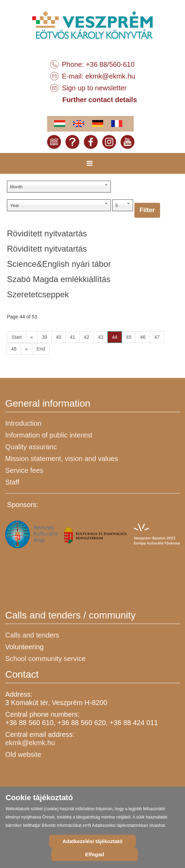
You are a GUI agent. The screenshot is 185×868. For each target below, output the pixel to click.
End (41, 349)
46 (143, 337)
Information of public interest (49, 435)
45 (129, 337)
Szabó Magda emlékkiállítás (59, 279)
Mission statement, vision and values (62, 459)
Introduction (23, 423)
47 (157, 337)
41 (73, 337)
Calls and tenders (32, 635)
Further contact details (100, 100)
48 (14, 349)
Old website (23, 754)
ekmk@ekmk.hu (110, 76)
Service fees (24, 470)
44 (115, 337)
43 (101, 337)
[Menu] (90, 163)
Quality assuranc (31, 447)
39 (44, 337)
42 (87, 337)
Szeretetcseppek (38, 294)
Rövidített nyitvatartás (47, 233)
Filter (147, 210)
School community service (45, 659)
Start (17, 337)
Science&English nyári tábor (59, 264)
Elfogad (94, 854)
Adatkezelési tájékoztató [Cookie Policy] (92, 841)
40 (59, 337)
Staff (12, 482)
